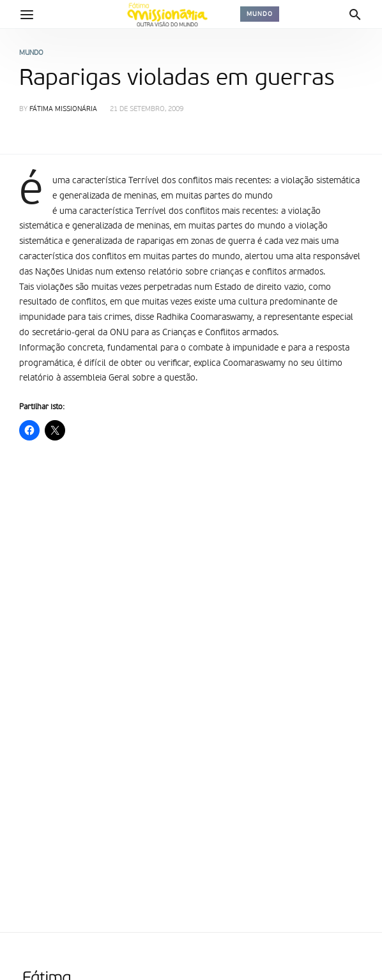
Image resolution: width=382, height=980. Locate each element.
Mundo (260, 14)
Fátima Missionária (63, 109)
